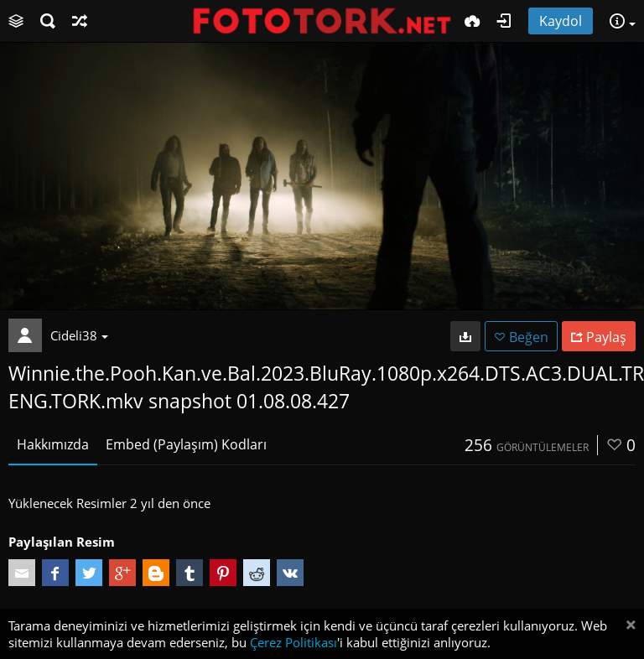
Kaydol (561, 21)
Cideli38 (79, 335)
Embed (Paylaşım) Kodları (186, 444)
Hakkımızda (53, 444)
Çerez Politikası (293, 642)
